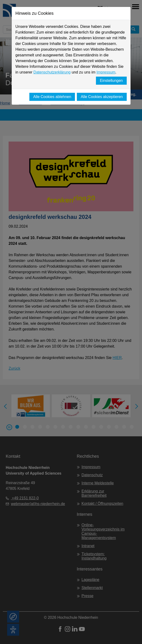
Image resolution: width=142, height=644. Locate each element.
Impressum (106, 72)
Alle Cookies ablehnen (52, 97)
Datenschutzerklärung (52, 72)
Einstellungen (111, 81)
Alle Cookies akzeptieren (102, 97)
